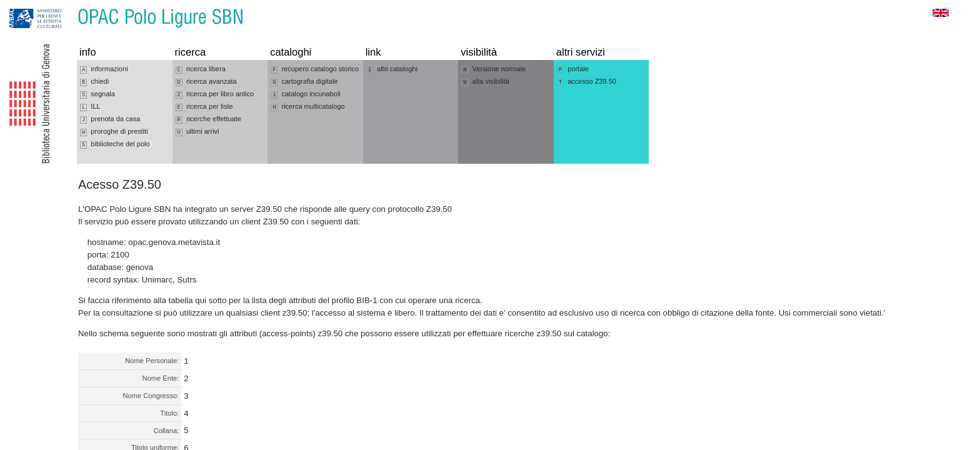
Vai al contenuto (71, 6)
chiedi (94, 82)
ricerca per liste (204, 107)
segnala (97, 94)
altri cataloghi (392, 69)
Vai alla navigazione (24, 6)
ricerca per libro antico (215, 94)
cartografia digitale (304, 82)
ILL (90, 107)
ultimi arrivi (197, 132)
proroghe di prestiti (114, 132)
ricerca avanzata (206, 82)
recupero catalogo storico (315, 69)
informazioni (104, 69)
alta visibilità (485, 82)
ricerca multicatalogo (307, 107)
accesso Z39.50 (587, 82)
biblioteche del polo (115, 144)
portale (573, 69)
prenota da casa (110, 119)
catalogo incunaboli (306, 94)
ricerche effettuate (208, 119)
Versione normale (493, 69)
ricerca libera (201, 69)
